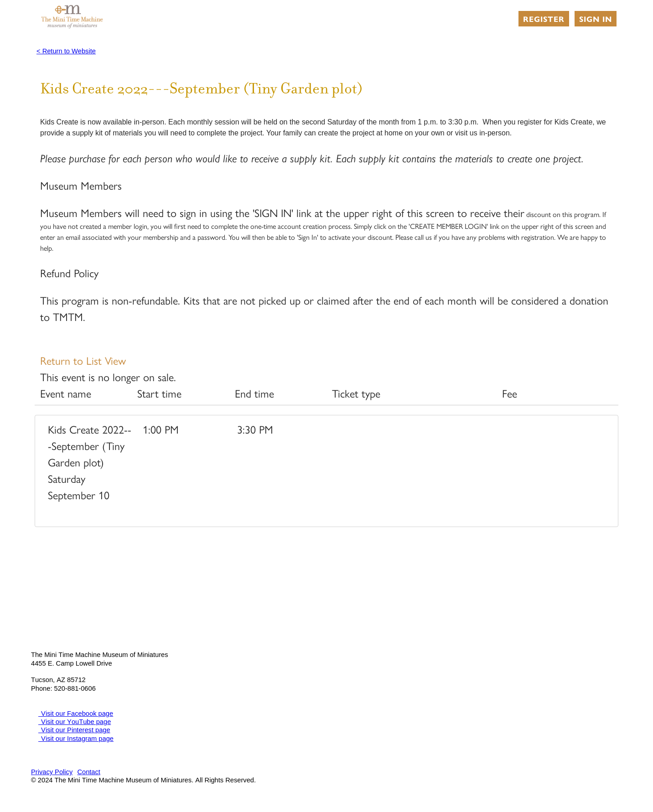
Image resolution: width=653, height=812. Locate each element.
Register (544, 19)
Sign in (596, 19)
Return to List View (83, 360)
